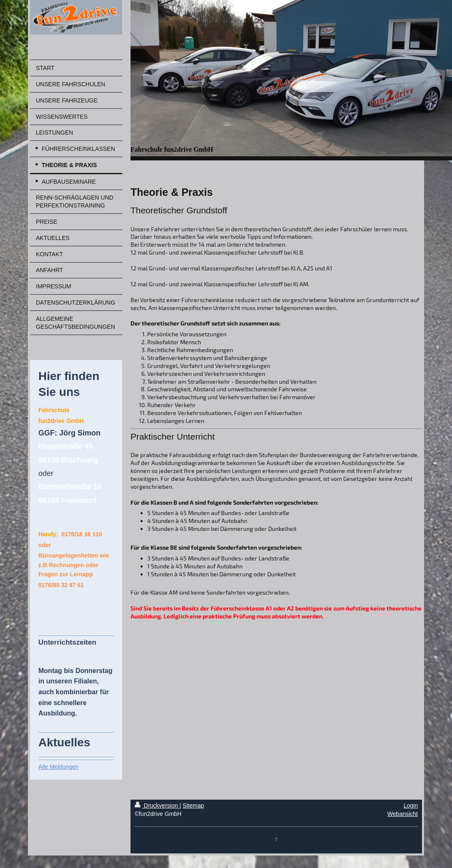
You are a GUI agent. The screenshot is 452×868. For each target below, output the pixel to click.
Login (411, 805)
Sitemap (193, 805)
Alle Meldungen (59, 767)
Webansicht (403, 814)
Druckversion (157, 805)
